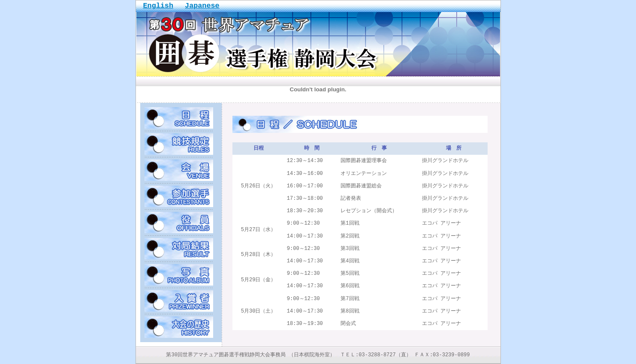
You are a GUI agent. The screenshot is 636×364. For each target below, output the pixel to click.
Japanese (202, 6)
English (158, 6)
